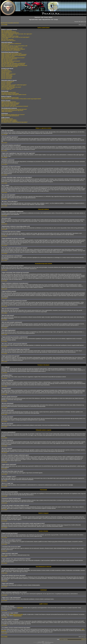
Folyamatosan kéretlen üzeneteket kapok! (10, 93)
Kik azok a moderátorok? (7, 83)
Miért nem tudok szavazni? (7, 60)
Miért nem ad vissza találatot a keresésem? (10, 103)
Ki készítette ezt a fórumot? (7, 119)
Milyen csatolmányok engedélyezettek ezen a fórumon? (13, 115)
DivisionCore (51, 642)
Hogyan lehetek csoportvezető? (8, 86)
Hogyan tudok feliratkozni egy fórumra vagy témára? (12, 110)
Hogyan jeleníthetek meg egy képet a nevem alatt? (12, 48)
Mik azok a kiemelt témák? (7, 76)
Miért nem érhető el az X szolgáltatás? (9, 121)
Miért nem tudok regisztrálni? (7, 39)
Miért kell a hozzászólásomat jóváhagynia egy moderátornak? (14, 65)
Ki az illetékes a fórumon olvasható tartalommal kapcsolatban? (14, 122)
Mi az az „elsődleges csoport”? (8, 88)
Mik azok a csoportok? (6, 84)
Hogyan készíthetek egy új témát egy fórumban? (11, 53)
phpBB (43, 641)
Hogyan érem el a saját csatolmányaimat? (10, 116)
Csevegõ (56, 20)
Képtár (40, 20)
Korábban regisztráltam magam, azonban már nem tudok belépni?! (15, 37)
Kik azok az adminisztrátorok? (8, 82)
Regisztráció (37, 17)
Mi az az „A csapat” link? (6, 89)
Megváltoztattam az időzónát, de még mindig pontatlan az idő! (14, 46)
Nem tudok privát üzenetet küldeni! (9, 92)
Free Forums (47, 642)
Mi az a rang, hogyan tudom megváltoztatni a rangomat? (13, 49)
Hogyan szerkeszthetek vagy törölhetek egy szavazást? (13, 58)
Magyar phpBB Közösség (15, 614)
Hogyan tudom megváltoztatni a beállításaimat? (11, 44)
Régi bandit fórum (46, 20)
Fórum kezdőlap (4, 25)
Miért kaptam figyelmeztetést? (8, 62)
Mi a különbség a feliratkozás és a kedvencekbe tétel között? (14, 109)
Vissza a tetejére (4, 135)
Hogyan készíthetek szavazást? (8, 57)
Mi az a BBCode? (5, 70)
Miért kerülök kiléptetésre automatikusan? (10, 33)
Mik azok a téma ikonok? (7, 78)
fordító (21, 614)
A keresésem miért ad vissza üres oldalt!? (10, 104)
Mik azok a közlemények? (7, 75)
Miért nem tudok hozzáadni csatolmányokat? (11, 61)
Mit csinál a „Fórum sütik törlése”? (8, 41)
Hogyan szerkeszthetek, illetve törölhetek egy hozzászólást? (14, 54)
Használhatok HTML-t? (6, 71)
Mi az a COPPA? (5, 38)
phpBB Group (20, 608)
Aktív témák (16, 23)
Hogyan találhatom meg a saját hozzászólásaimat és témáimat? (15, 106)
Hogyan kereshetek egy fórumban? (9, 102)
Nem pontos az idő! (5, 45)
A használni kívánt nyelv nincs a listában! (10, 47)
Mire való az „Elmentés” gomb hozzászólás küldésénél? (13, 64)
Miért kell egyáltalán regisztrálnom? (9, 32)
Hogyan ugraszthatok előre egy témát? (9, 67)
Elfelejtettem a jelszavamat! (7, 35)
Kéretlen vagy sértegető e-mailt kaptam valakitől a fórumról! (14, 95)
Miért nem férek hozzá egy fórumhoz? (9, 59)
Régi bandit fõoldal (33, 20)
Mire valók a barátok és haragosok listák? (10, 98)
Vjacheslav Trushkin (41, 642)
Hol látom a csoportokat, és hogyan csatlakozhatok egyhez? (14, 85)
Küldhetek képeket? (5, 73)
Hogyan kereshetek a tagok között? (9, 105)
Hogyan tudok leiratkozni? (7, 112)
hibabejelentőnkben (17, 616)
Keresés (46, 17)
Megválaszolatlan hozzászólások (7, 23)
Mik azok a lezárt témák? (7, 77)
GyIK (42, 17)
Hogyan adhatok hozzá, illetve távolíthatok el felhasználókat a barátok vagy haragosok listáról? (21, 99)
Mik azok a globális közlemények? (8, 74)
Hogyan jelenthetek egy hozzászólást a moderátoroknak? (13, 63)
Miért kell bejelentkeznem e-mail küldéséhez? (11, 50)
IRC (52, 20)
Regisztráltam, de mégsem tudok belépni (10, 36)
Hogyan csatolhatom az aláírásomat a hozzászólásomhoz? (14, 56)
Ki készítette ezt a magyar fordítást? (9, 120)
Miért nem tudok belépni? (7, 31)
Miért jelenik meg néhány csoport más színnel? (11, 87)
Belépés (51, 17)
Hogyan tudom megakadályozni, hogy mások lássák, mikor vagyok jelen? (17, 34)
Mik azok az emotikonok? (7, 72)
